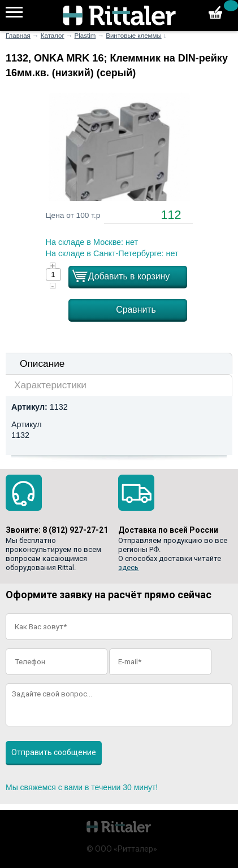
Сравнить (136, 310)
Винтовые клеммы (133, 36)
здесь (128, 567)
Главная (18, 36)
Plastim (85, 36)
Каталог (53, 36)
